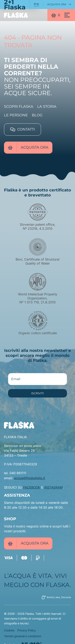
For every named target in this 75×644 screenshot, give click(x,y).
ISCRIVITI (37, 393)
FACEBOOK (32, 487)
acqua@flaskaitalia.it (29, 478)
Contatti (22, 129)
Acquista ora (59, 4)
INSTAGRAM (53, 487)
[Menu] (67, 15)
